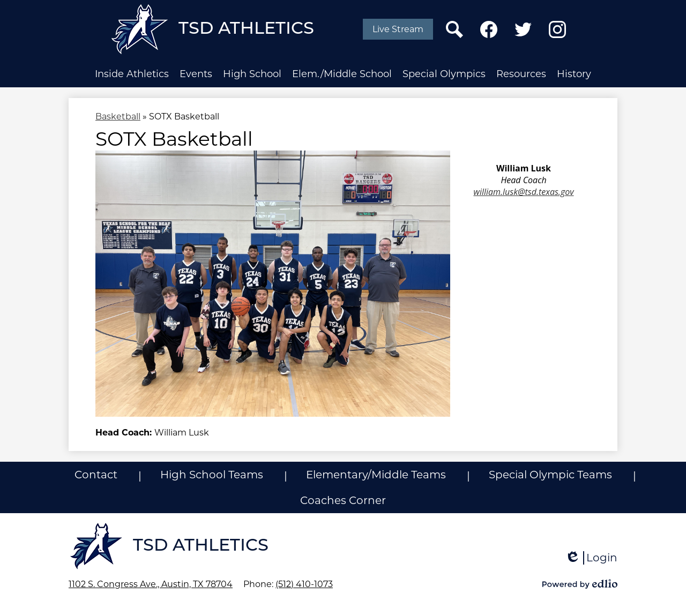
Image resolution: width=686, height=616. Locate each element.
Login (591, 558)
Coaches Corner (343, 500)
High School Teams (212, 475)
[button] (132, 74)
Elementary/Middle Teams (376, 475)
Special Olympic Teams (550, 475)
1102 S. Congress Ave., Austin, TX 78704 (151, 584)
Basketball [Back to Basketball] (118, 117)
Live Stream (398, 29)
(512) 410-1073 (304, 584)
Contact (96, 475)
